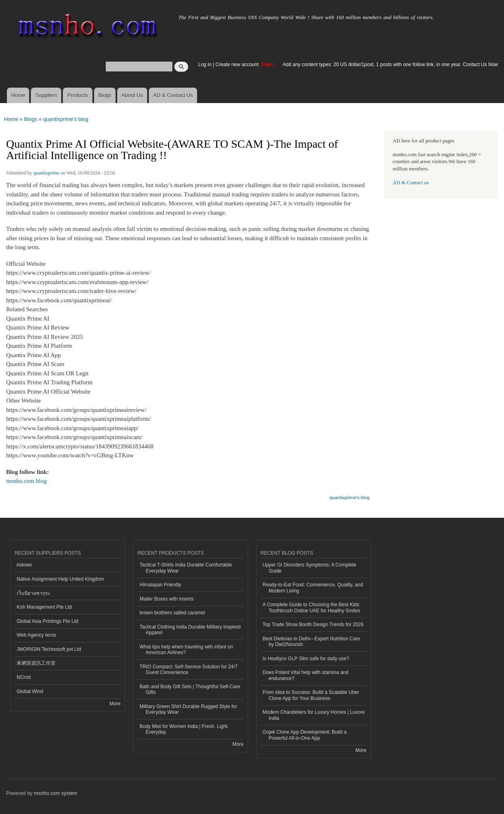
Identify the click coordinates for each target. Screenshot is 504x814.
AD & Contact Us (173, 95)
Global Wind (30, 691)
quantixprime (46, 173)
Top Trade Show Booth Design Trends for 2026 (313, 624)
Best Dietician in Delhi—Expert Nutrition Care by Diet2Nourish (311, 642)
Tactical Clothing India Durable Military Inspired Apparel (190, 630)
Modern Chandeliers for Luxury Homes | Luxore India (314, 715)
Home (18, 95)
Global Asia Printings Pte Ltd (47, 621)
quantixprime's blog (66, 119)
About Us (132, 95)
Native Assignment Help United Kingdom (60, 579)
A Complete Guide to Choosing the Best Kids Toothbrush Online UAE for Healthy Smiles (312, 607)
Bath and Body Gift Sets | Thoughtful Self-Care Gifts (190, 689)
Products (78, 95)
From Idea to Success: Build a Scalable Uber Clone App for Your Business (311, 695)
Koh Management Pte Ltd (44, 607)
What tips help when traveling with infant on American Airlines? (186, 650)
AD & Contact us (411, 183)
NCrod (24, 677)
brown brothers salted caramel (172, 613)
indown (24, 565)
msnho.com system (56, 793)
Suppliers (46, 95)
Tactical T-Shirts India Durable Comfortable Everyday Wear (186, 568)
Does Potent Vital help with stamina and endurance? (306, 675)
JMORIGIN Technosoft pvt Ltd (49, 649)
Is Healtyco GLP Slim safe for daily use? (306, 659)
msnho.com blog (26, 481)
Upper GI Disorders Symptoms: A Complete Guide (310, 568)
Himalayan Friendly (160, 585)
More (115, 704)
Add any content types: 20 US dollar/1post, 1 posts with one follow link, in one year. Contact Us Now (390, 65)
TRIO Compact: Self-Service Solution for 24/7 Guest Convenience (189, 670)
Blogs (105, 95)
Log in (205, 65)
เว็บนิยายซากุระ (33, 593)
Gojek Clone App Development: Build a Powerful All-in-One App (305, 735)
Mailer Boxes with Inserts (166, 599)
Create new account (238, 65)
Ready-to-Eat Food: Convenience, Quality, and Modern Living (313, 588)
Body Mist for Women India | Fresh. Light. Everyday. (184, 729)
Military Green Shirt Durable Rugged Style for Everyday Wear (188, 709)
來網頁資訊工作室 (36, 663)
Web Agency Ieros (36, 635)
